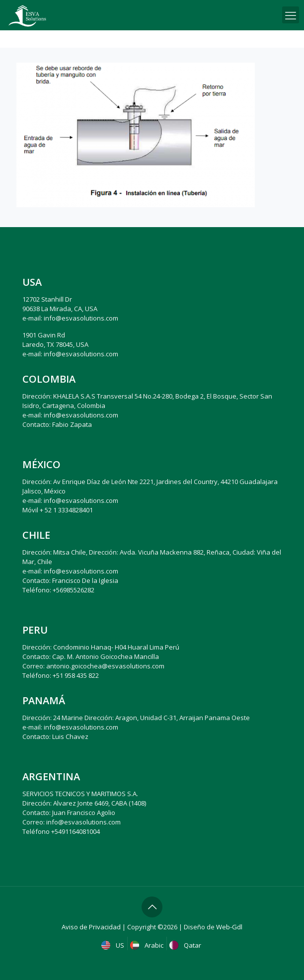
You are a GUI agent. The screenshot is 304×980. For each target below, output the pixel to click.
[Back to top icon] (152, 907)
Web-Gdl (229, 927)
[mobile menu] (291, 15)
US (114, 945)
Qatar (186, 945)
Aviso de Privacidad (91, 927)
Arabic (148, 945)
